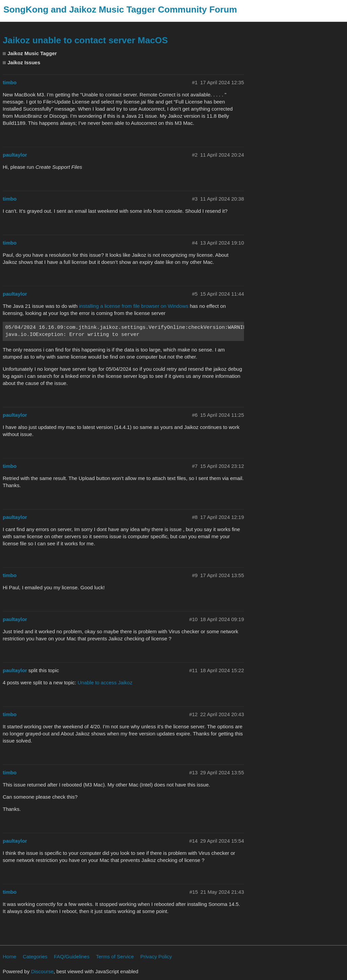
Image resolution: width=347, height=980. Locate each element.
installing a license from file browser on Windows (134, 306)
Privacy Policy (156, 956)
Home (9, 956)
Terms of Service (115, 956)
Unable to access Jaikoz (105, 682)
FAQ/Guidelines (72, 956)
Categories (35, 956)
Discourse (42, 971)
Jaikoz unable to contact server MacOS (85, 40)
